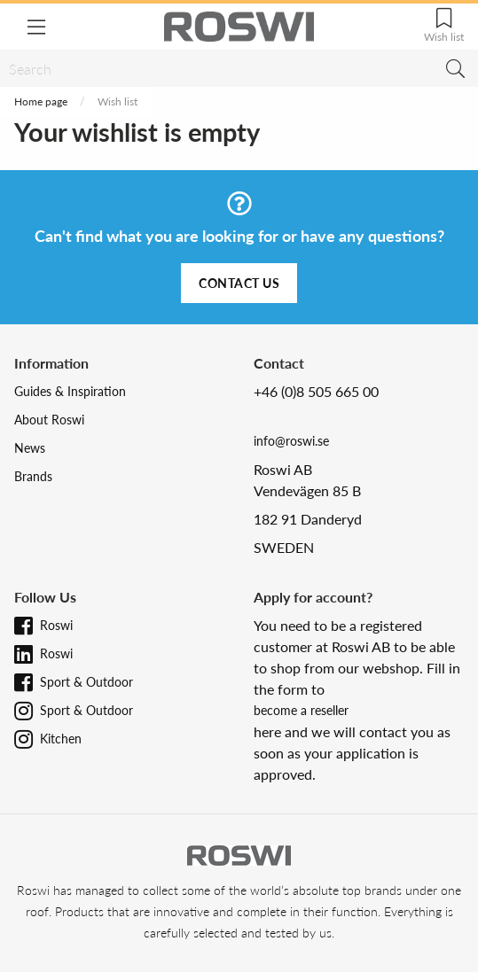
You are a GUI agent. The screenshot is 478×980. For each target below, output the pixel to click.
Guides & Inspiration (70, 391)
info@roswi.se (291, 441)
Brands (33, 476)
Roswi (56, 625)
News (30, 448)
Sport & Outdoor (86, 682)
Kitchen (61, 739)
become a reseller (301, 710)
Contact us (239, 283)
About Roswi (49, 420)
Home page (41, 101)
